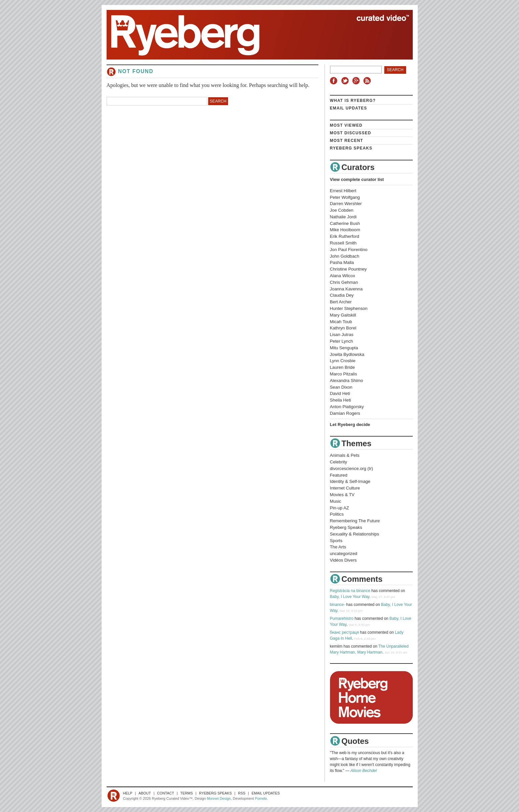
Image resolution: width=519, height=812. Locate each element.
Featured (339, 475)
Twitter (346, 81)
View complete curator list (357, 179)
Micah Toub (341, 322)
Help (128, 793)
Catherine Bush (345, 223)
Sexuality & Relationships (355, 534)
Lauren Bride (343, 367)
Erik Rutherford (345, 236)
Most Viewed (346, 125)
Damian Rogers (345, 413)
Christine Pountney (348, 269)
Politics (337, 514)
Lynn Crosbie (343, 361)
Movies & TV (342, 495)
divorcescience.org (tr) (352, 469)
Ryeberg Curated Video (253, 35)
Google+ (357, 81)
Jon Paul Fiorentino (349, 250)
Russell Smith (343, 243)
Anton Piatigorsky (347, 407)
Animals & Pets (345, 455)
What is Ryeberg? (353, 101)
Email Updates (349, 108)
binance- (338, 605)
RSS (368, 81)
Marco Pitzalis (344, 374)
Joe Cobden (342, 210)
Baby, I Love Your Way (350, 597)
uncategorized (344, 554)
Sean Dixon (341, 387)
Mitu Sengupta (344, 348)
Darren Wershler (346, 204)
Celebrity (339, 462)
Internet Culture (345, 488)
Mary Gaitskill (343, 315)
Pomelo (261, 798)
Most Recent (347, 141)
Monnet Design (219, 798)
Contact (166, 793)
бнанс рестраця (345, 632)
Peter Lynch (342, 341)
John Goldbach (345, 256)
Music (336, 501)
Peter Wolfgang (345, 197)
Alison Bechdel (364, 771)
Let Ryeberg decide (350, 425)
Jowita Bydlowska (347, 354)
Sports (336, 541)
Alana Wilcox (343, 276)
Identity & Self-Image (350, 481)
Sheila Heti (341, 400)
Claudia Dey (342, 295)
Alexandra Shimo (347, 381)
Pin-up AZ (340, 508)
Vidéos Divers (343, 560)
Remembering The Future (355, 521)
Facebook (335, 81)
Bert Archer (341, 302)
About (145, 793)
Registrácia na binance (350, 591)
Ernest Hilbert (343, 191)
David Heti (340, 393)
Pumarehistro (342, 619)
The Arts (338, 547)
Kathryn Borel (343, 328)
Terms (187, 793)
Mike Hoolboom (345, 230)
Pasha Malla (342, 262)
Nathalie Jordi (343, 217)
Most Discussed (351, 133)
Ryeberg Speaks (351, 148)
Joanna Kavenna (346, 289)
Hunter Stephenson (349, 308)
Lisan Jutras (342, 335)
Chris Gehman (344, 282)
